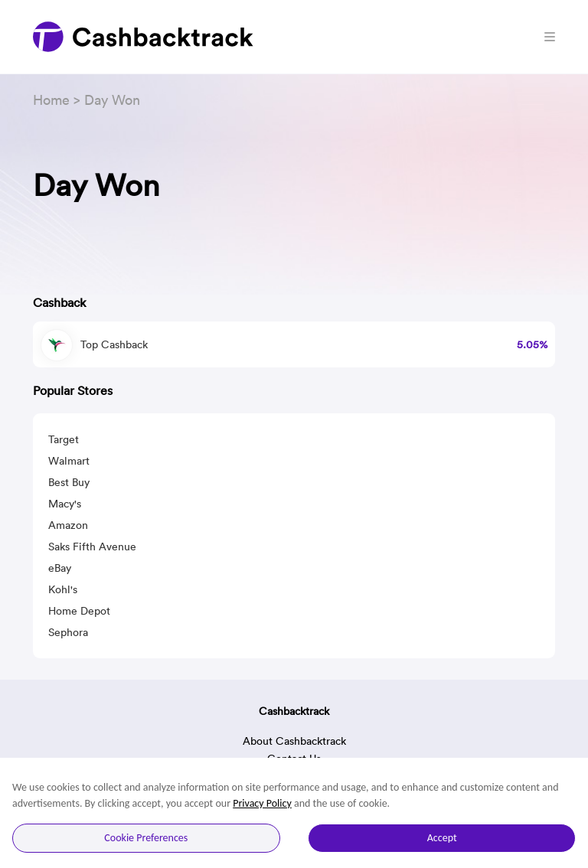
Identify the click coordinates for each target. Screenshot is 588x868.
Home (51, 100)
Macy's (65, 504)
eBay (60, 568)
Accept (442, 838)
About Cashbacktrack (294, 741)
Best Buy (69, 482)
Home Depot (79, 611)
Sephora (68, 632)
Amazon (68, 525)
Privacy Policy (262, 803)
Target (64, 439)
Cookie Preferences (146, 838)
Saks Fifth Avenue (92, 547)
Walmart (69, 461)
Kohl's (63, 589)
